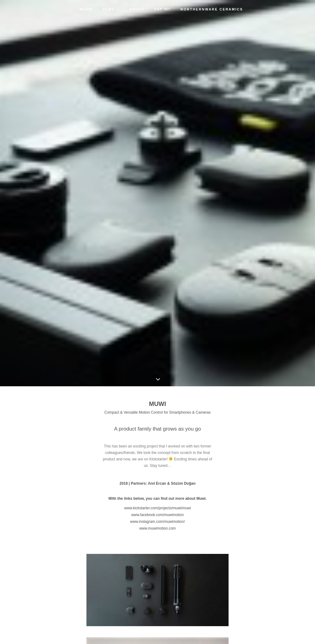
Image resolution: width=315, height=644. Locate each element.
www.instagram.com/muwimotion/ (157, 522)
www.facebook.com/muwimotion (158, 515)
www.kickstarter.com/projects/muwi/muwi (158, 508)
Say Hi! (163, 9)
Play (111, 9)
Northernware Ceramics (212, 9)
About (137, 9)
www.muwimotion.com (158, 528)
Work (86, 9)
